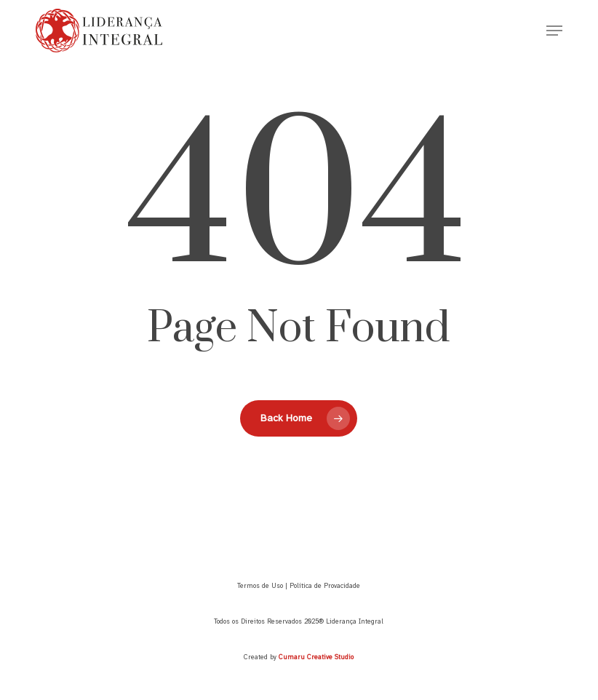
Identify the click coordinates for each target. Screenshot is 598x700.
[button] (554, 31)
